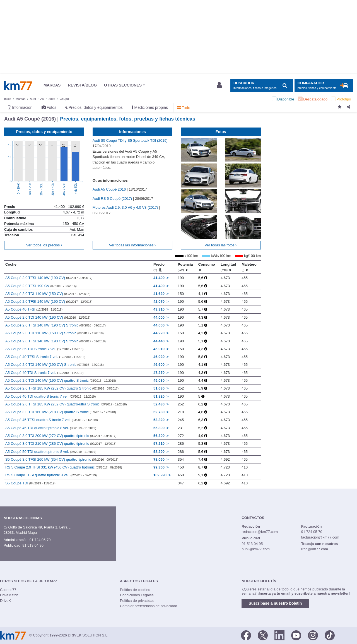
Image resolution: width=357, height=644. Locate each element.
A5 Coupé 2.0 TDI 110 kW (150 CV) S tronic (55, 333)
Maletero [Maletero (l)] (249, 267)
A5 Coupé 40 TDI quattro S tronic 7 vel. (50, 396)
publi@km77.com (256, 549)
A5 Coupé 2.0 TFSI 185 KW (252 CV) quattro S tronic (62, 388)
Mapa (32, 533)
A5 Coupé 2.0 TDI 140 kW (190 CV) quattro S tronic (61, 380)
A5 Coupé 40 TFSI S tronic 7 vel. (45, 357)
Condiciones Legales (137, 595)
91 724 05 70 (40, 540)
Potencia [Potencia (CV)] (185, 267)
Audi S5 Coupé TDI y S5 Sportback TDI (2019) (131, 140)
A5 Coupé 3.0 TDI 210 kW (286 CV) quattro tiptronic (61, 444)
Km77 (18, 85)
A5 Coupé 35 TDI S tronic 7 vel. (44, 349)
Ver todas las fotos (221, 245)
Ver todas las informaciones (132, 245)
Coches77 (8, 590)
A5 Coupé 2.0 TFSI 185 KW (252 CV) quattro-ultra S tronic (66, 404)
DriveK (5, 601)
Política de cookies (135, 590)
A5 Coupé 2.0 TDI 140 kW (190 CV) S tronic (55, 365)
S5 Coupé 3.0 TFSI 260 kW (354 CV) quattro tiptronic (62, 459)
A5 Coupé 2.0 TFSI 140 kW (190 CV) (49, 278)
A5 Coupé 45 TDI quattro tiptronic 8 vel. (51, 428)
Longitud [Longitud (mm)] (228, 267)
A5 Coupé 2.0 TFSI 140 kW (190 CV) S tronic (56, 325)
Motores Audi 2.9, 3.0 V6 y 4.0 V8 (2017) (126, 207)
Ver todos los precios (44, 245)
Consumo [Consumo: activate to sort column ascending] (207, 267)
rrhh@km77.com (315, 549)
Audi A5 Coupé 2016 (110, 189)
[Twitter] (263, 635)
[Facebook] (246, 635)
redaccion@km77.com (260, 532)
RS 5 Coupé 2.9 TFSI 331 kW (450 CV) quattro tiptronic (64, 467)
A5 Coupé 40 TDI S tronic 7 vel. (44, 373)
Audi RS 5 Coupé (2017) (113, 199)
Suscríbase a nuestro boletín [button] (275, 603)
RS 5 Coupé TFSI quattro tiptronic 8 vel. (51, 475)
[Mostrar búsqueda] (261, 86)
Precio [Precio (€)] (159, 267)
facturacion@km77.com (320, 537)
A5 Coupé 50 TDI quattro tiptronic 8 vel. (51, 452)
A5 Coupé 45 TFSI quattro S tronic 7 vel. (52, 420)
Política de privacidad (137, 601)
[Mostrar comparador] (324, 86)
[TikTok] (330, 635)
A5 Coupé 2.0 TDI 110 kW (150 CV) (48, 294)
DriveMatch (9, 595)
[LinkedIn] (279, 635)
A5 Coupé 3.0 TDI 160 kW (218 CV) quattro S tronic (61, 412)
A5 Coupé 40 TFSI (34, 309)
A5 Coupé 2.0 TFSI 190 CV (41, 286)
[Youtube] (296, 635)
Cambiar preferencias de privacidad (149, 606)
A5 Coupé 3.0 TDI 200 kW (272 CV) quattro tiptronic (61, 436)
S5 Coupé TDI (30, 483)
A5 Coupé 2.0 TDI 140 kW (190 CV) (48, 317)
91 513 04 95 (33, 545)
